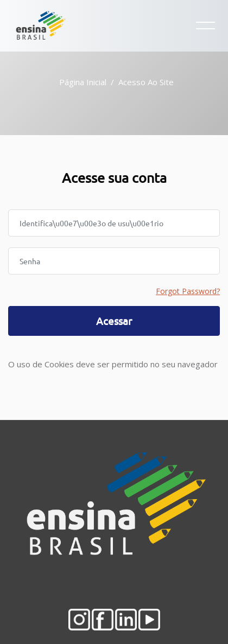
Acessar (114, 321)
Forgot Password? (188, 291)
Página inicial (83, 82)
